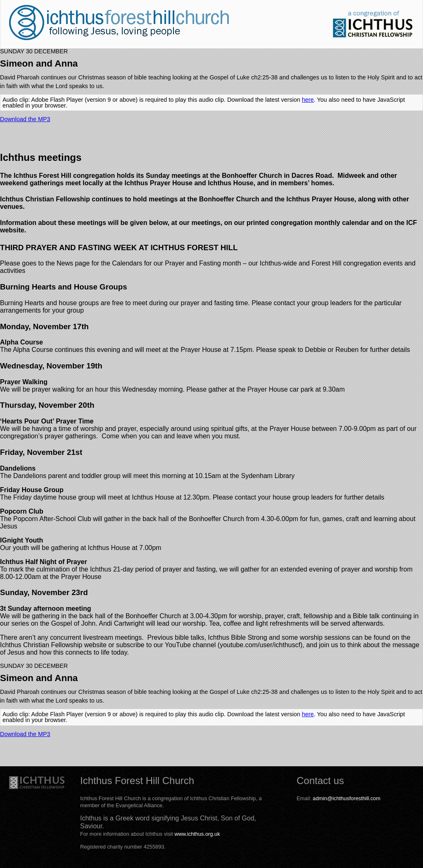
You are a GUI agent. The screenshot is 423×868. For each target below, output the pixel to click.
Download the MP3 (25, 119)
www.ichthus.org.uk (197, 834)
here (308, 100)
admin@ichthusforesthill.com (347, 798)
